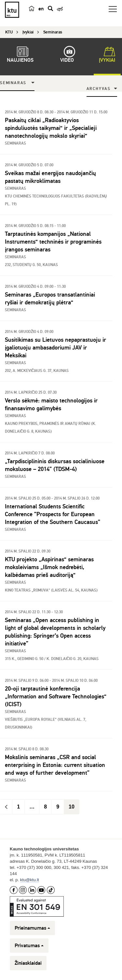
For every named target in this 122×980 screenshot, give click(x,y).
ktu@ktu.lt (30, 880)
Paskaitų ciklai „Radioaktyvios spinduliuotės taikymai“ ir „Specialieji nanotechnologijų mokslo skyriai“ (51, 128)
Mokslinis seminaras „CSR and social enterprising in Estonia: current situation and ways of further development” (55, 765)
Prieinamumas (32, 928)
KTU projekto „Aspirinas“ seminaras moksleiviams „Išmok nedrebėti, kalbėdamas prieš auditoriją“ (49, 567)
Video (67, 56)
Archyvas (99, 89)
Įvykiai (107, 56)
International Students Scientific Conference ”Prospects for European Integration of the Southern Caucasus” (53, 514)
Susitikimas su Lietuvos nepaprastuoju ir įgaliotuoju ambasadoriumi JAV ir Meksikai (55, 348)
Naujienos (20, 56)
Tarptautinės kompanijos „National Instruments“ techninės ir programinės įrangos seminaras (53, 242)
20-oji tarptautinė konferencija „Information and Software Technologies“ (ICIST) (56, 696)
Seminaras (13, 83)
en (41, 9)
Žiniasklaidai (28, 963)
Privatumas (29, 946)
